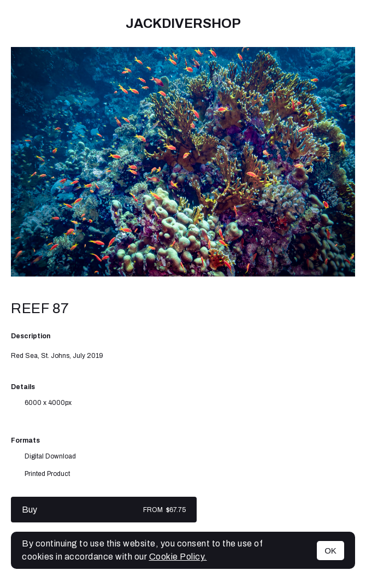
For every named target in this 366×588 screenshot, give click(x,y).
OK (330, 551)
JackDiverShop (183, 23)
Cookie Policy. (178, 557)
